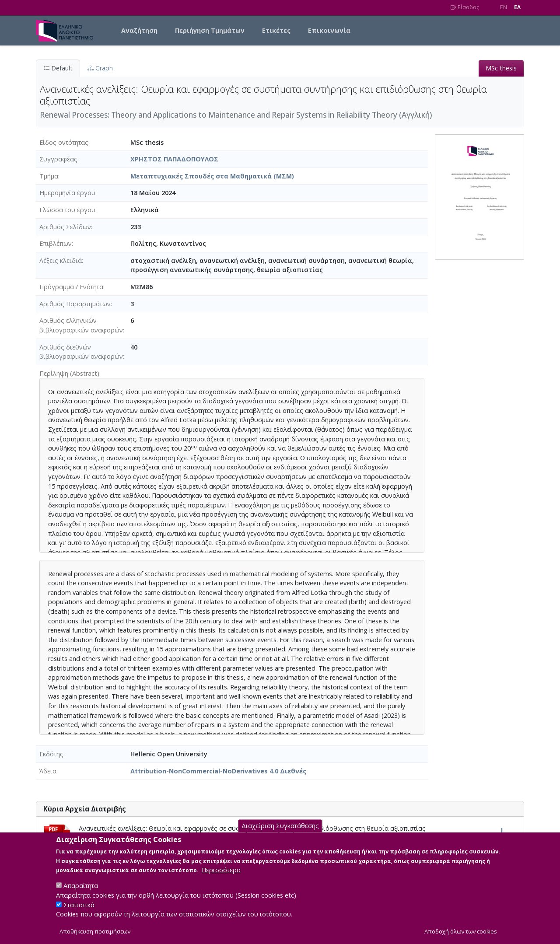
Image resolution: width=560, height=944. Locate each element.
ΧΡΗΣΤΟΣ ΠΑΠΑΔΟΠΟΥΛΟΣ (174, 159)
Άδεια (48, 771)
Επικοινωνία (329, 30)
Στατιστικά (79, 913)
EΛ (517, 7)
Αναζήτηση (139, 30)
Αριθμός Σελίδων (65, 227)
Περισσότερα (221, 879)
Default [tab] (58, 68)
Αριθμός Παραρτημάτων (75, 304)
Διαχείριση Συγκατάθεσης (280, 834)
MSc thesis (501, 68)
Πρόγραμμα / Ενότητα (71, 287)
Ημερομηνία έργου (67, 193)
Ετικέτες (276, 30)
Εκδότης (51, 754)
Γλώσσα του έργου (67, 210)
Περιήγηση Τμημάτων (210, 30)
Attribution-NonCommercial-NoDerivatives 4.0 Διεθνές (218, 771)
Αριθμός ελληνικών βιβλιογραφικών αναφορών (81, 325)
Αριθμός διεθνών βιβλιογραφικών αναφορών (81, 352)
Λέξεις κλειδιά (61, 260)
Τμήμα (49, 176)
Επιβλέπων (56, 243)
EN (504, 7)
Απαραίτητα (81, 894)
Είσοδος (465, 7)
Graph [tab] (100, 68)
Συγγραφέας (58, 159)
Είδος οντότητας (64, 142)
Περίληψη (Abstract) (69, 373)
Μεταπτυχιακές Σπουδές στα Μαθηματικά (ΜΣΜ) (212, 176)
